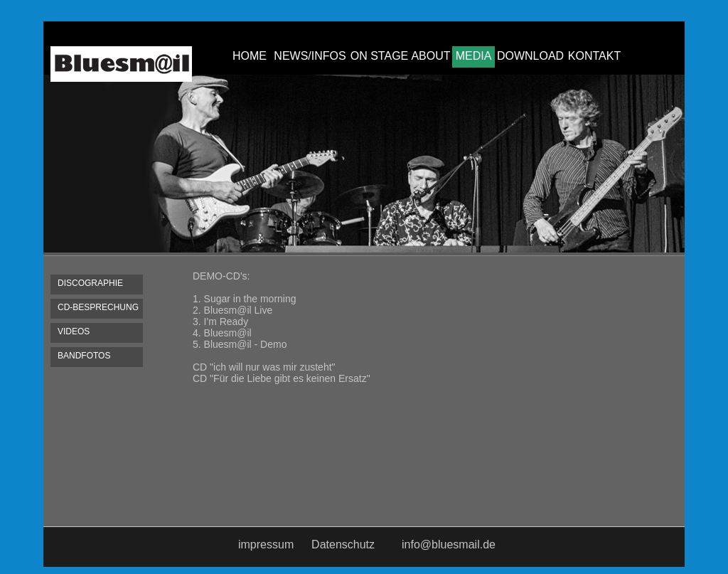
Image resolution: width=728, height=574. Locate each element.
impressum (266, 544)
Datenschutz (343, 544)
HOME (250, 56)
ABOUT (430, 56)
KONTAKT (594, 56)
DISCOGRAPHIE (90, 283)
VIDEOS (74, 331)
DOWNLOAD (530, 56)
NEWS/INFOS (310, 56)
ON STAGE (380, 56)
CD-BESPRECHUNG (98, 307)
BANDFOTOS (84, 356)
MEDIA (474, 56)
